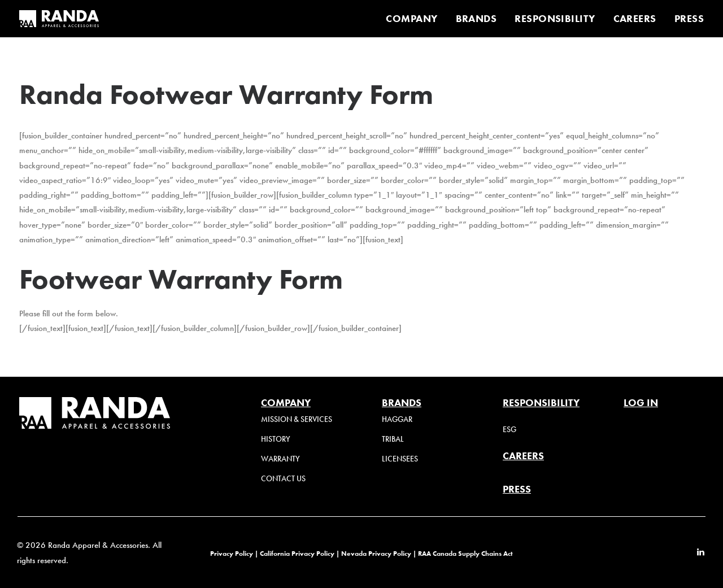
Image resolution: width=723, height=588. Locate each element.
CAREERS (635, 19)
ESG (509, 430)
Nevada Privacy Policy (376, 553)
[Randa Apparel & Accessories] (59, 19)
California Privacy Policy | (300, 553)
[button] (701, 553)
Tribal (393, 439)
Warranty (280, 459)
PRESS (689, 19)
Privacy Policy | (234, 553)
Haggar (397, 419)
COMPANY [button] (411, 19)
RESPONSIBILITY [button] (555, 19)
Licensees (400, 459)
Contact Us (283, 479)
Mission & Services (297, 419)
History (276, 439)
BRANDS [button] (476, 19)
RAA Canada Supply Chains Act (465, 553)
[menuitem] (415, 19)
